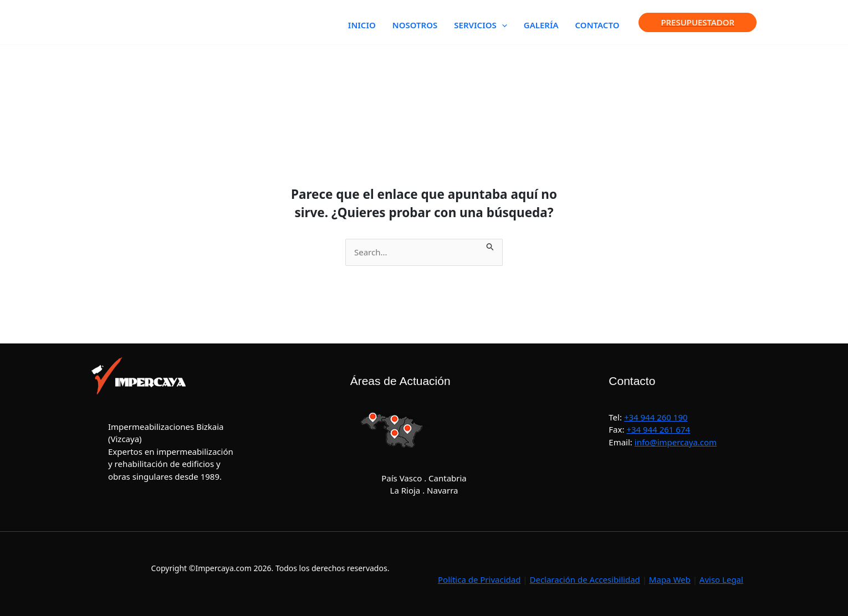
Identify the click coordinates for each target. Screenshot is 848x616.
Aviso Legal (721, 579)
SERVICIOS (480, 25)
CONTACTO (597, 25)
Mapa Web (670, 579)
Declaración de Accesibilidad (584, 579)
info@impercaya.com (676, 442)
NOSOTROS (415, 25)
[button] (502, 25)
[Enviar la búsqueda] (491, 245)
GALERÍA (541, 25)
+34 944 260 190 (656, 417)
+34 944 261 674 (658, 429)
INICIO (362, 25)
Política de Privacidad (479, 579)
